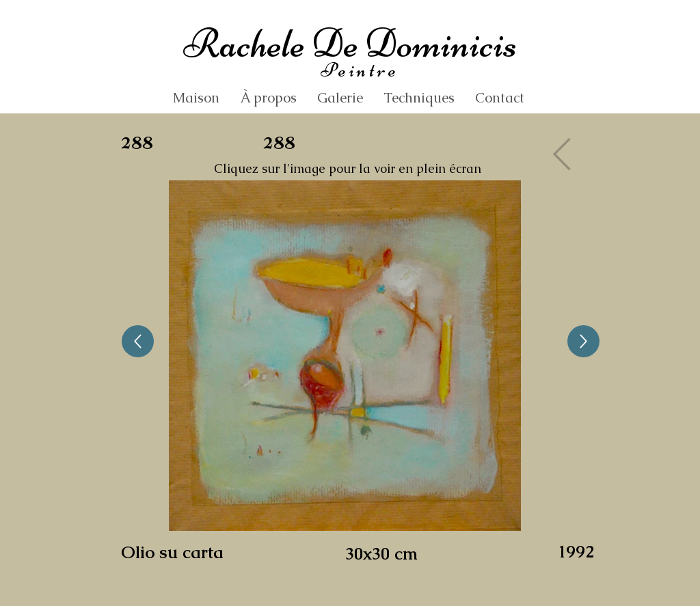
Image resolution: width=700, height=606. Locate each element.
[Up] (138, 341)
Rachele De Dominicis (350, 43)
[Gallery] (566, 154)
